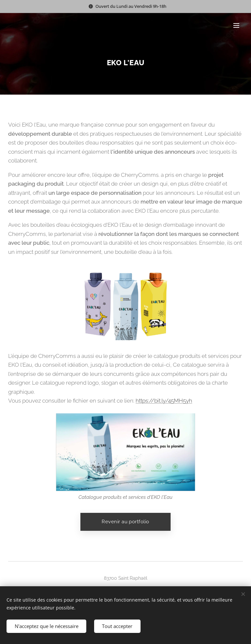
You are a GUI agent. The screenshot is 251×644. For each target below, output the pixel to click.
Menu (236, 25)
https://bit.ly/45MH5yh (164, 401)
